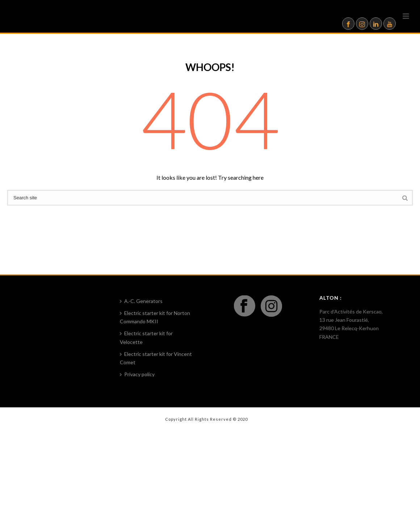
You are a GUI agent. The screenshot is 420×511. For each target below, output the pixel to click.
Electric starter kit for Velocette (146, 337)
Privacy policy (137, 374)
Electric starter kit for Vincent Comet (156, 358)
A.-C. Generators (141, 301)
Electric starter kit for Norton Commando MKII (155, 317)
